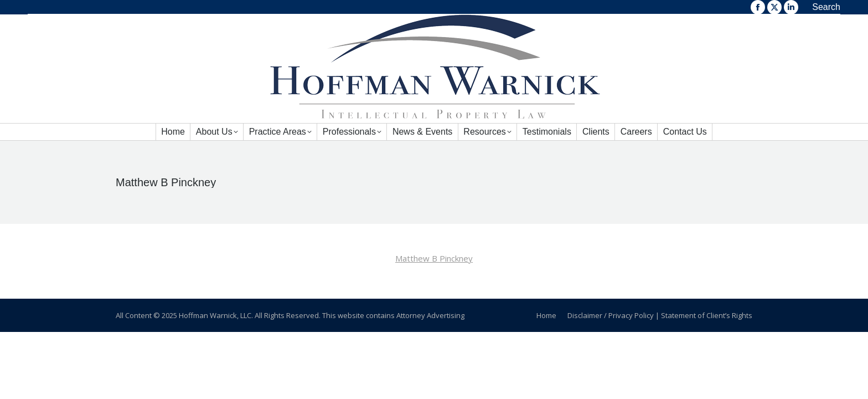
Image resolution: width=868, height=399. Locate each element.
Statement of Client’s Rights (707, 315)
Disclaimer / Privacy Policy (611, 315)
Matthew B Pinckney (434, 258)
